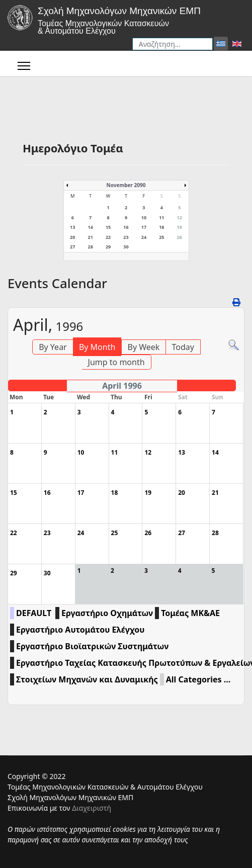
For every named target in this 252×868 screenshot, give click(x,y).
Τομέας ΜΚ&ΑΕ (190, 613)
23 (126, 237)
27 (72, 247)
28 (90, 247)
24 (144, 237)
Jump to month (116, 362)
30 (126, 247)
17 (144, 227)
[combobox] (173, 44)
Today (183, 347)
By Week (144, 347)
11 (161, 218)
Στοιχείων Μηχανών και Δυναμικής (87, 679)
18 (161, 227)
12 (180, 218)
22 (108, 237)
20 (72, 237)
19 (180, 227)
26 (180, 237)
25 (161, 237)
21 (90, 237)
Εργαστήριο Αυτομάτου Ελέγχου (80, 630)
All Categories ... (198, 679)
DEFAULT (34, 613)
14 (90, 227)
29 (108, 247)
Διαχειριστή (92, 808)
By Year (53, 347)
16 (126, 227)
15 (108, 227)
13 (72, 227)
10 (144, 218)
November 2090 (126, 185)
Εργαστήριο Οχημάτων (107, 613)
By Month (97, 347)
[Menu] (24, 66)
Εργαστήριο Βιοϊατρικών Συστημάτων (92, 646)
